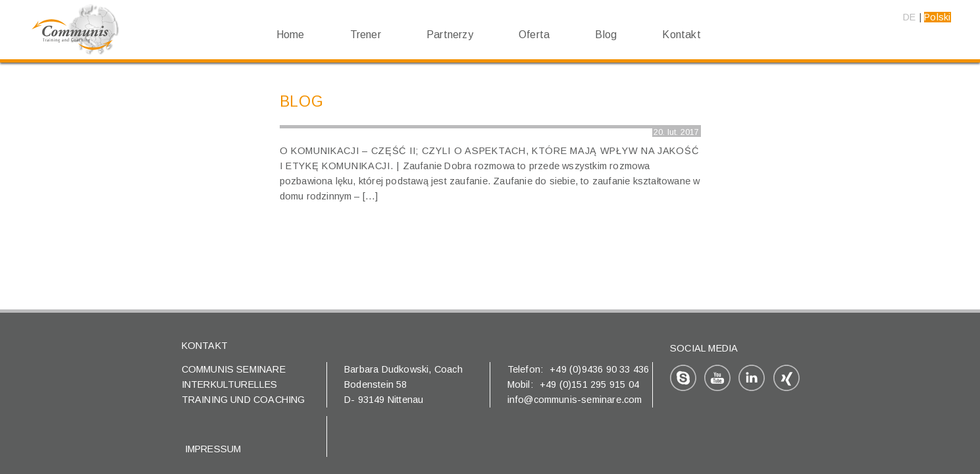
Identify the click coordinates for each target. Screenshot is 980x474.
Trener (366, 35)
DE (909, 17)
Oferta (534, 35)
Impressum (213, 449)
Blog (606, 35)
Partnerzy (450, 35)
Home (291, 35)
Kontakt (681, 35)
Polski (937, 17)
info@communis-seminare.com (575, 400)
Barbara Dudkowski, (389, 369)
